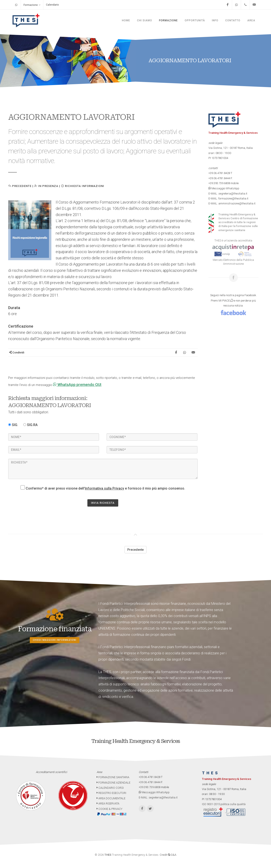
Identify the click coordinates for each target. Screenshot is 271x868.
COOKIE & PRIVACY (110, 809)
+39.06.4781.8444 (219, 178)
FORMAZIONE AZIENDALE (113, 783)
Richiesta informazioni (83, 186)
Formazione (32, 5)
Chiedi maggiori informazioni (55, 640)
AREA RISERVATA (108, 803)
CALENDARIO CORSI (110, 788)
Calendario (52, 5)
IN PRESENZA (46, 186)
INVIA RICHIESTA (103, 503)
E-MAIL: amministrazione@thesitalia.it (232, 203)
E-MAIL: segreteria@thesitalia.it (228, 194)
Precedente (20, 186)
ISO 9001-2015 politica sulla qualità (224, 804)
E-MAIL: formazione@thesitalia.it (228, 198)
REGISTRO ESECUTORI (111, 793)
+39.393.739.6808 (219, 183)
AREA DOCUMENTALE (111, 798)
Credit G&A (168, 855)
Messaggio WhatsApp (224, 188)
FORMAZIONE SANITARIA (113, 777)
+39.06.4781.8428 (219, 173)
